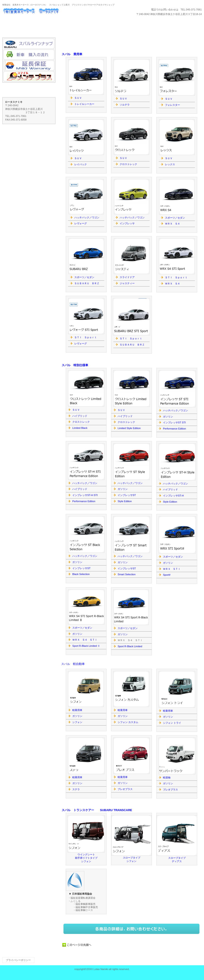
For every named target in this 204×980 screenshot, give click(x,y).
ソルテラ (125, 105)
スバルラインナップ (29, 44)
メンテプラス (29, 76)
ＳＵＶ (169, 99)
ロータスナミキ (48, 12)
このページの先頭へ (77, 945)
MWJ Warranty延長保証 (29, 65)
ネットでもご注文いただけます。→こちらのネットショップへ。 (131, 929)
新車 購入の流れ (29, 55)
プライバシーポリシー (18, 960)
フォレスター (172, 105)
